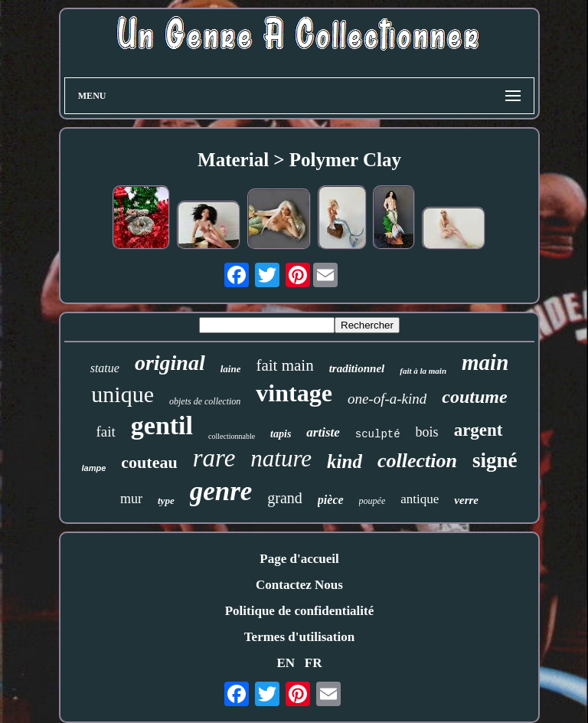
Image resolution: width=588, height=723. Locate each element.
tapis (281, 434)
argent (479, 430)
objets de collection (205, 401)
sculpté (378, 434)
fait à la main (423, 371)
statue (105, 368)
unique (122, 394)
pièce (331, 500)
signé (495, 460)
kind (345, 461)
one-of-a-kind (387, 399)
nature (281, 458)
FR (314, 663)
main (485, 362)
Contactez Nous (299, 585)
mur (131, 499)
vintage (294, 393)
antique (420, 499)
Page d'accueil (299, 559)
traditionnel (357, 368)
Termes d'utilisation (299, 637)
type (166, 501)
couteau (149, 462)
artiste (323, 432)
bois (427, 432)
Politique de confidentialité (300, 611)
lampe (94, 468)
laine (231, 369)
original (170, 363)
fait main (284, 365)
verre (466, 500)
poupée (372, 501)
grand (285, 498)
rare (214, 458)
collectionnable (232, 436)
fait (105, 432)
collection (417, 461)
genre (221, 491)
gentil (162, 425)
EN (286, 663)
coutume (474, 397)
